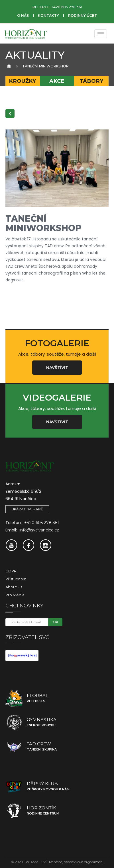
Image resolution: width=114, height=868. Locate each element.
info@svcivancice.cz (39, 530)
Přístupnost (16, 579)
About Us (14, 587)
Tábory (91, 81)
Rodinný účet (83, 16)
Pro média (15, 595)
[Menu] (101, 34)
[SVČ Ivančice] (26, 34)
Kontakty (48, 16)
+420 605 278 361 (67, 7)
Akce (57, 81)
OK (55, 622)
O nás (23, 16)
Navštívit (57, 368)
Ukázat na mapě (27, 509)
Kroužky (23, 81)
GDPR (11, 571)
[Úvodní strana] (8, 66)
